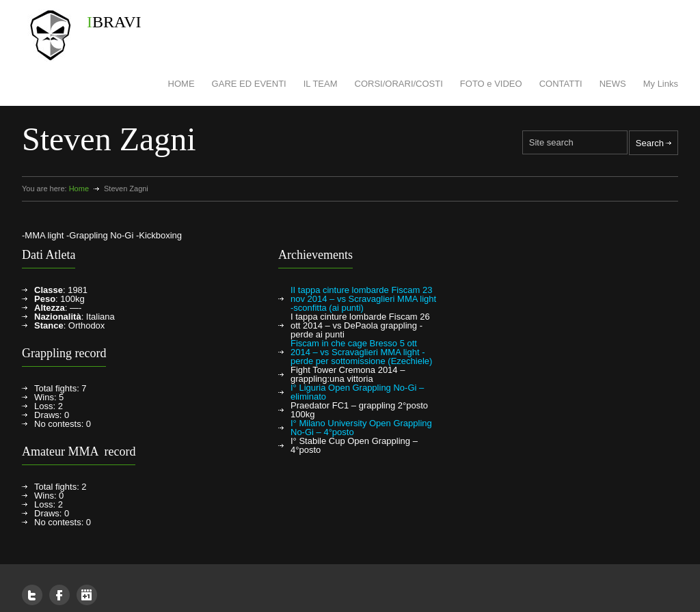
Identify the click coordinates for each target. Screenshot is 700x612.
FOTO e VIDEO (491, 84)
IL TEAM (321, 84)
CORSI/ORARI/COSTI (399, 84)
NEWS (613, 84)
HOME (181, 84)
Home (79, 189)
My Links (661, 84)
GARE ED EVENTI (249, 84)
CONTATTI (561, 84)
